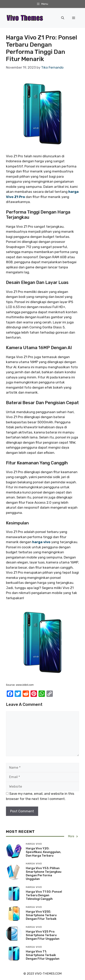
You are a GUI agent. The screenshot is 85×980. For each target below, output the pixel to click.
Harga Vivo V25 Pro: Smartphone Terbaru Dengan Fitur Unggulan (43, 935)
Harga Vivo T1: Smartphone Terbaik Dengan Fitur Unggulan (43, 955)
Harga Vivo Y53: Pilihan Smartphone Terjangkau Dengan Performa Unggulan (44, 874)
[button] (63, 18)
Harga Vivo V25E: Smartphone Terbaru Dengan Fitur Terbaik (41, 915)
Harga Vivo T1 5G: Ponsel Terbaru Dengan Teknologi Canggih (44, 895)
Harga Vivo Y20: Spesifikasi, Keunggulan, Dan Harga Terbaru (43, 852)
